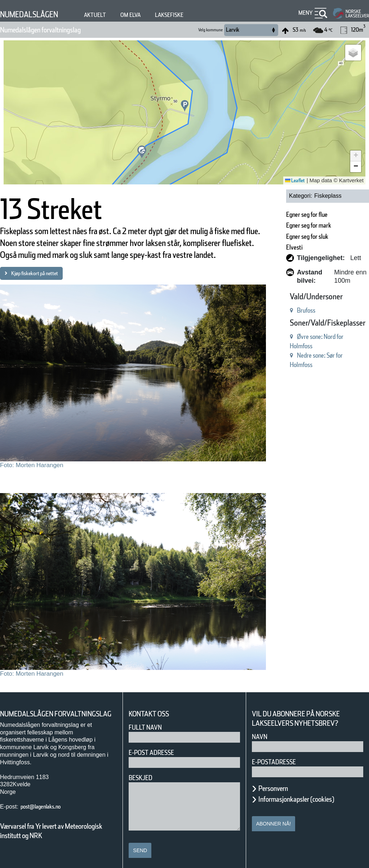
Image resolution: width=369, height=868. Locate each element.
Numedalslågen (36, 14)
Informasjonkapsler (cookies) (310, 792)
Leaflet (292, 180)
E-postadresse (279, 754)
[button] (142, 152)
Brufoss (286, 310)
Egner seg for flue (292, 214)
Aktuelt (110, 15)
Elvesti (274, 247)
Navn (261, 729)
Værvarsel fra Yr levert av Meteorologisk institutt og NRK (55, 833)
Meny (304, 13)
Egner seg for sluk (292, 236)
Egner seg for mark (294, 225)
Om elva (149, 15)
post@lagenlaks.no (48, 808)
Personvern (279, 781)
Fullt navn (148, 720)
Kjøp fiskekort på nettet (43, 297)
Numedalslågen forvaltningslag (56, 30)
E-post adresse (157, 745)
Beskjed (143, 770)
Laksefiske (193, 15)
